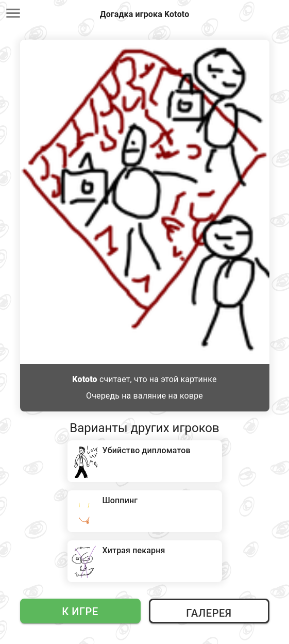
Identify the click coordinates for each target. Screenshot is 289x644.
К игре (80, 612)
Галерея (209, 613)
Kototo (84, 379)
